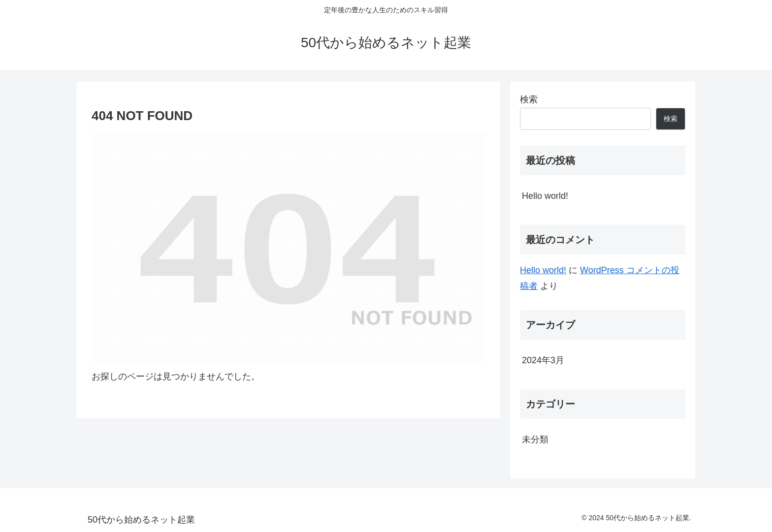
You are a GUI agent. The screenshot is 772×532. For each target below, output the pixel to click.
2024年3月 (543, 360)
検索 (529, 99)
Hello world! (545, 196)
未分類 (535, 439)
